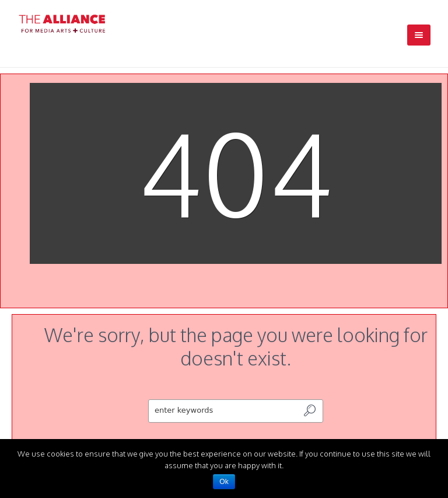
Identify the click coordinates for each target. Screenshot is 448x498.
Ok (224, 482)
